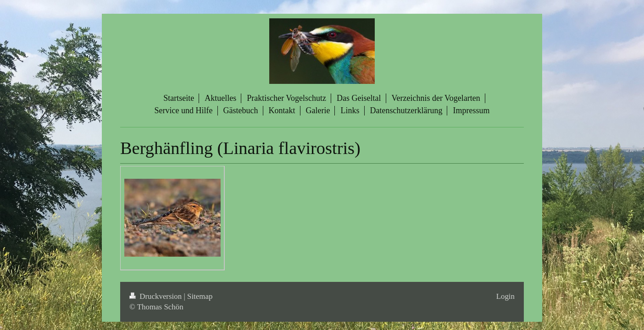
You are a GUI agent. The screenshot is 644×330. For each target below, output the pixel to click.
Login (505, 296)
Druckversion (156, 296)
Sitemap (200, 296)
